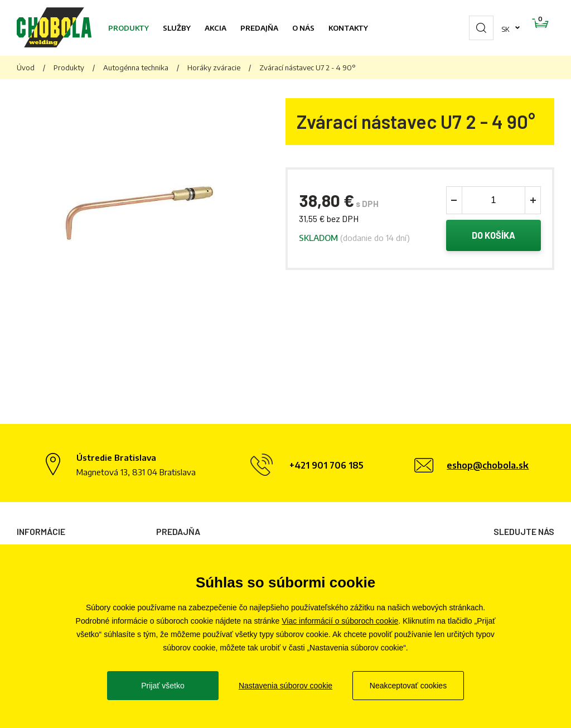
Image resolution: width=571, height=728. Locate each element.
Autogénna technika (136, 68)
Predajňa (259, 28)
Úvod (26, 68)
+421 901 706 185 (326, 465)
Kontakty (348, 28)
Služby (177, 28)
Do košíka (494, 237)
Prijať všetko (163, 686)
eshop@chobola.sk (488, 465)
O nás (303, 28)
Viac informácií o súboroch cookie (340, 621)
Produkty (129, 28)
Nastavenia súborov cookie (285, 686)
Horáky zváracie (214, 68)
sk (470, 28)
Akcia (216, 28)
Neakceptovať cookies (408, 686)
